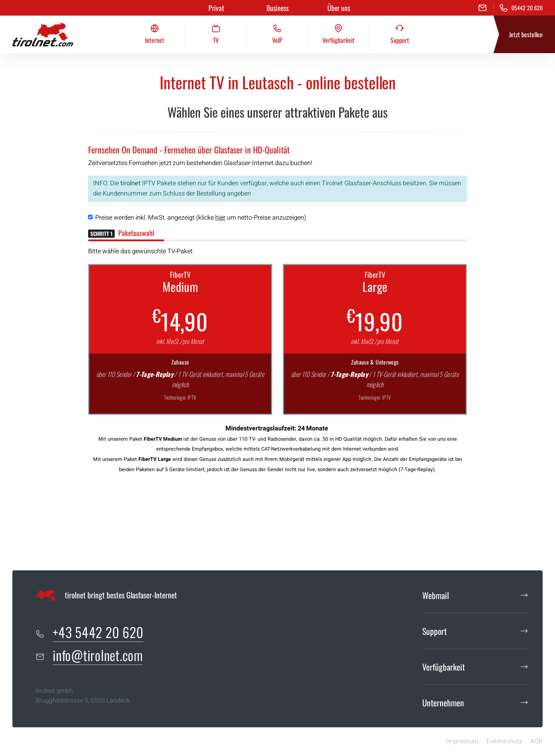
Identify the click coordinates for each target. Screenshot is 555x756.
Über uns (339, 8)
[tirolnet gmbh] (43, 34)
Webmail (436, 595)
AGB (536, 741)
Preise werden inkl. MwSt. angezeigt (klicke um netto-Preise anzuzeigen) (201, 218)
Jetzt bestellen (526, 34)
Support (434, 631)
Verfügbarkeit (444, 667)
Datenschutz (504, 741)
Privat (216, 8)
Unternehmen (443, 703)
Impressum (463, 741)
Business (277, 8)
